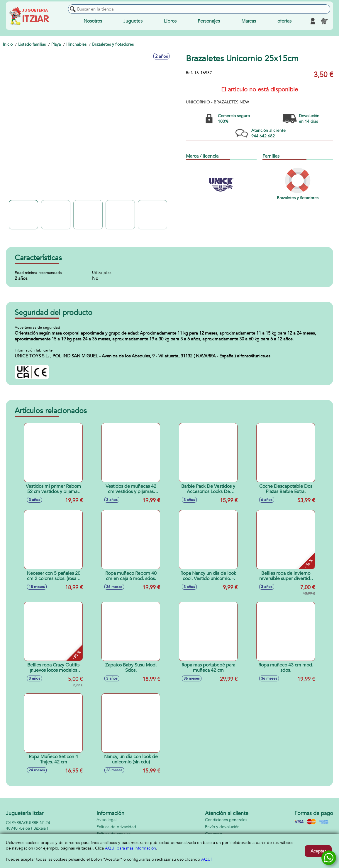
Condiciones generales (226, 820)
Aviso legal (106, 820)
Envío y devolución (222, 827)
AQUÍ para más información (130, 848)
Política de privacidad (116, 827)
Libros (170, 21)
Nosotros (93, 21)
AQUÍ (206, 859)
